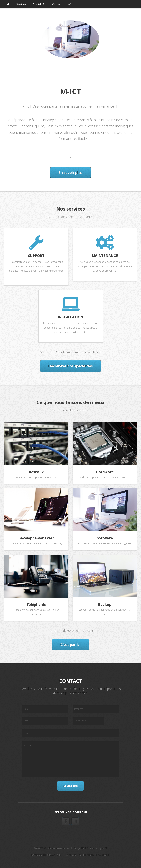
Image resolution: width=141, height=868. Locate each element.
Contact (57, 4)
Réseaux (36, 472)
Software (105, 538)
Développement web (36, 538)
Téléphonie (36, 604)
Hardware (105, 472)
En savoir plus (70, 172)
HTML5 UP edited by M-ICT (94, 848)
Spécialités (39, 4)
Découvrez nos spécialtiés (70, 366)
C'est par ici (70, 644)
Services (21, 4)
